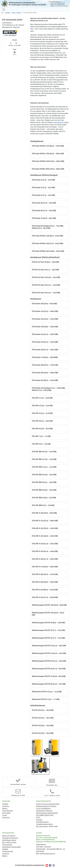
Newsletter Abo (52, 785)
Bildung (5, 808)
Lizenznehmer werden (18, 784)
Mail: (38, 854)
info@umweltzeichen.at (47, 854)
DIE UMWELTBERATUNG (45, 815)
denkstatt (39, 820)
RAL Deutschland (42, 826)
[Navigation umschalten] (4, 9)
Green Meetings (8, 811)
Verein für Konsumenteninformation (48, 804)
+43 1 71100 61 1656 (52, 796)
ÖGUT (38, 817)
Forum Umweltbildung (43, 808)
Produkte (7, 13)
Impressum (6, 817)
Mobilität (5, 849)
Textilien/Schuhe (8, 851)
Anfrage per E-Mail (18, 795)
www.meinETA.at (59, 122)
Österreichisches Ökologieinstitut (47, 813)
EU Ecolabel (6, 813)
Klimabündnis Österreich (44, 811)
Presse (5, 815)
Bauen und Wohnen (9, 836)
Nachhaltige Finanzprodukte (12, 847)
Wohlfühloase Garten (9, 840)
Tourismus (6, 806)
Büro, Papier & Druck (9, 842)
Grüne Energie (7, 845)
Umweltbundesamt (42, 822)
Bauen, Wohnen (17, 13)
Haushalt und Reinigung (10, 838)
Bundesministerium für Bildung (46, 806)
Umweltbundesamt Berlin (44, 824)
